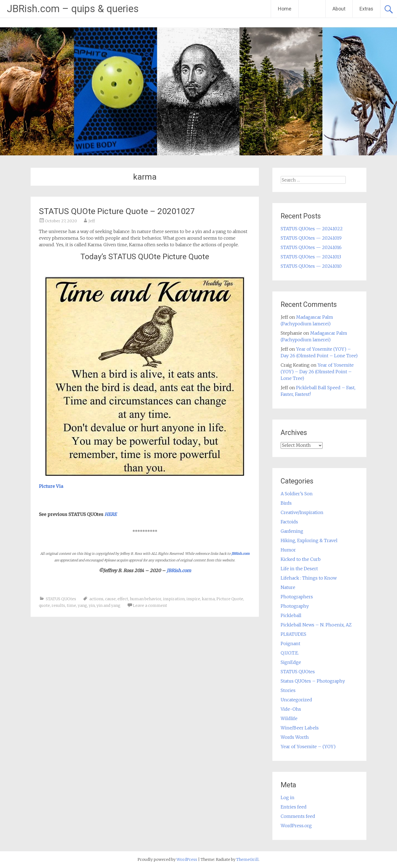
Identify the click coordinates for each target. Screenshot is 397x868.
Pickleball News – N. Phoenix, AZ (316, 625)
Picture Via (51, 486)
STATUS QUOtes (61, 599)
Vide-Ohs (291, 709)
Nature (288, 587)
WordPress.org (296, 826)
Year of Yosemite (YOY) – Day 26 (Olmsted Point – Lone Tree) (317, 372)
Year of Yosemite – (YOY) (308, 747)
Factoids (289, 522)
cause (110, 599)
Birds (286, 503)
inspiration (174, 599)
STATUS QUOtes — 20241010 (311, 266)
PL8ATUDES (293, 634)
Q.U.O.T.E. (290, 653)
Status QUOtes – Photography (313, 681)
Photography (295, 606)
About (339, 9)
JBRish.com (240, 554)
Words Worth (295, 737)
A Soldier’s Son (297, 494)
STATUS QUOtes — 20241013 (311, 257)
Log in (288, 797)
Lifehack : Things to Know (309, 578)
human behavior (146, 599)
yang (82, 605)
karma (208, 599)
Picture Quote (230, 599)
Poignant (290, 643)
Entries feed (294, 807)
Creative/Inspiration (302, 512)
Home (285, 9)
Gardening (292, 531)
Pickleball (291, 615)
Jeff (92, 221)
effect (123, 599)
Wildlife (289, 718)
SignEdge (291, 662)
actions (96, 599)
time (71, 605)
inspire (193, 599)
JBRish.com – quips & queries (73, 9)
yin (92, 605)
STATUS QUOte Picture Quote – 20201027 (117, 211)
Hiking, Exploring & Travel (309, 540)
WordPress (187, 859)
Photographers (297, 597)
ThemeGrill (247, 859)
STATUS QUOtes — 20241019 (311, 238)
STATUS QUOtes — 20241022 (312, 229)
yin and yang (108, 605)
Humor (288, 550)
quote (44, 605)
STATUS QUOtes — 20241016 (311, 247)
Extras (366, 9)
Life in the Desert (299, 569)
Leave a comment (150, 605)
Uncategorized (296, 700)
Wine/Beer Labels (300, 728)
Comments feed (298, 816)
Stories (288, 690)
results (58, 605)
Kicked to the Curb (301, 559)
